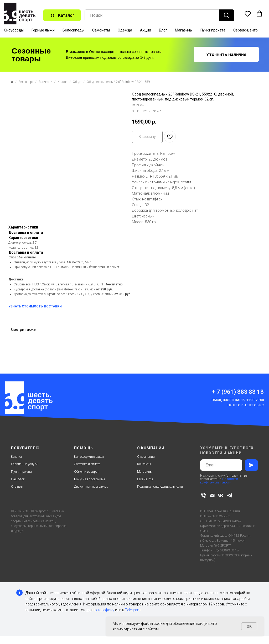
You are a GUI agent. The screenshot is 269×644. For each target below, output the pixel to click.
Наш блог (18, 479)
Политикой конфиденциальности (219, 481)
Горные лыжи (43, 30)
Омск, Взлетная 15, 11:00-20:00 (238, 400)
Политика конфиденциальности (160, 487)
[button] (248, 14)
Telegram (133, 610)
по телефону (103, 610)
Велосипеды (73, 30)
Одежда (125, 30)
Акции (146, 30)
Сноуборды (14, 30)
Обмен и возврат (86, 472)
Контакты (144, 464)
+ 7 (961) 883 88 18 (238, 392)
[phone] (203, 495)
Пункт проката (213, 30)
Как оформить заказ (89, 457)
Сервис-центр (245, 30)
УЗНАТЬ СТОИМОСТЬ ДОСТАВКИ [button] (35, 306)
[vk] (221, 495)
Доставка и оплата (87, 464)
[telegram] (229, 495)
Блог (163, 30)
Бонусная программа (90, 479)
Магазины (184, 30)
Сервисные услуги (24, 464)
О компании (146, 457)
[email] (212, 495)
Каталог (17, 457)
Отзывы (17, 487)
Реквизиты (145, 479)
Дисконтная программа (91, 487)
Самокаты (101, 30)
